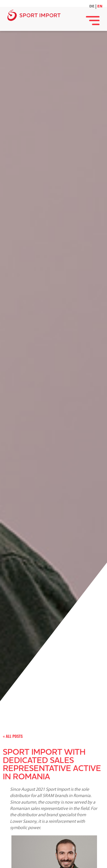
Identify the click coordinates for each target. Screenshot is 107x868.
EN (100, 6)
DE (92, 6)
